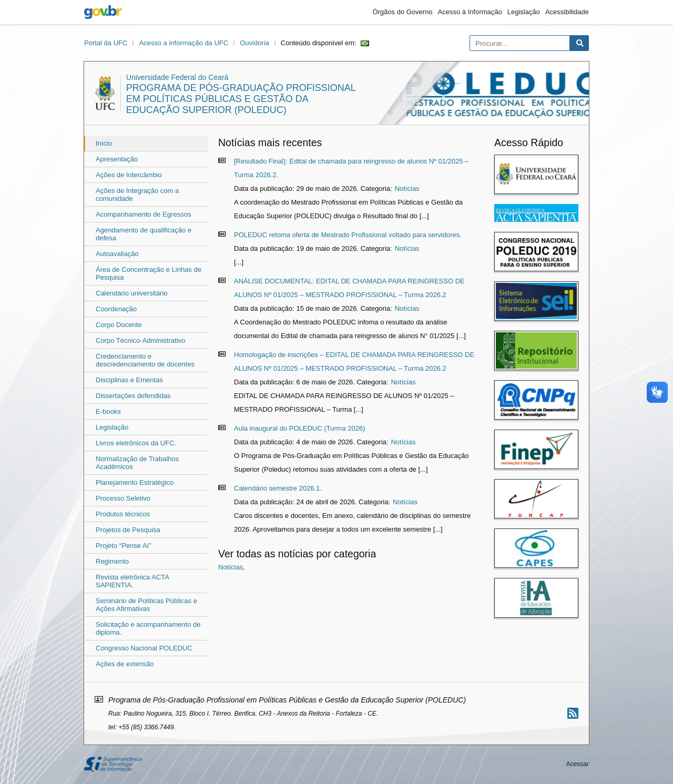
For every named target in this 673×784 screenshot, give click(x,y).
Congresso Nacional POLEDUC (144, 648)
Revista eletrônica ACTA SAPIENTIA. (132, 581)
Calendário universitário (132, 293)
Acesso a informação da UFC (183, 43)
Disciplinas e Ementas (129, 380)
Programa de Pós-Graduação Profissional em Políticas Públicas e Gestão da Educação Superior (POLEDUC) (241, 99)
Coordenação (116, 309)
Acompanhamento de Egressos (143, 214)
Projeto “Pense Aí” (124, 546)
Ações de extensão (125, 664)
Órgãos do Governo (402, 12)
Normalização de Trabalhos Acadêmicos (137, 463)
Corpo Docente (119, 325)
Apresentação (117, 159)
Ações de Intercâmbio (129, 175)
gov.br (103, 12)
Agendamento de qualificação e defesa (144, 234)
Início (104, 143)
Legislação (524, 12)
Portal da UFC (106, 43)
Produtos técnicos (123, 514)
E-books (108, 411)
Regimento (112, 561)
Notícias (407, 189)
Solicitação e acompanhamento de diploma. (148, 628)
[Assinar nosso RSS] (573, 713)
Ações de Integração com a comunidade (137, 195)
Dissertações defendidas (133, 396)
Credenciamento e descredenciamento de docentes (145, 360)
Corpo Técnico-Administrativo (140, 340)
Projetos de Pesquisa (128, 530)
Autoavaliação (117, 254)
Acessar (578, 764)
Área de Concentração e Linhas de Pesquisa (149, 273)
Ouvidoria (254, 43)
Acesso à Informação (470, 12)
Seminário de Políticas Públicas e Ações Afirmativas (146, 605)
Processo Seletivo (123, 498)
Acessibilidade (567, 12)
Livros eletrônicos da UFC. (136, 443)
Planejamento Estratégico (135, 482)
